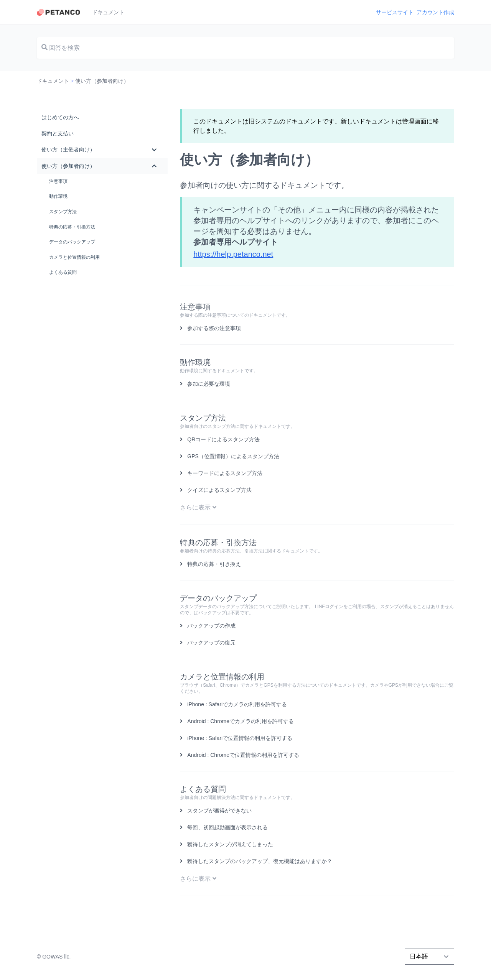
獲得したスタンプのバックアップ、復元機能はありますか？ (260, 861)
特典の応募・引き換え (214, 564)
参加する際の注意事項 (214, 328)
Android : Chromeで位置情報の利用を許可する (243, 755)
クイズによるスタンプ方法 (219, 490)
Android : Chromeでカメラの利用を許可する (241, 721)
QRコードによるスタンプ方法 (223, 439)
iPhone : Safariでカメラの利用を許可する (237, 704)
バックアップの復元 (211, 643)
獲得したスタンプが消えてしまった (230, 844)
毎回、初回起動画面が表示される (227, 827)
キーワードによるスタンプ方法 (225, 473)
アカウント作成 (435, 12)
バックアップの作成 (211, 626)
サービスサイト (395, 12)
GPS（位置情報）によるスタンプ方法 (233, 456)
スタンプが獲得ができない (219, 811)
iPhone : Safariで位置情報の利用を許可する (240, 738)
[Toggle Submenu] (154, 150)
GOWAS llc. (56, 957)
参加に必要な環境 (209, 384)
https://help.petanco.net (233, 254)
